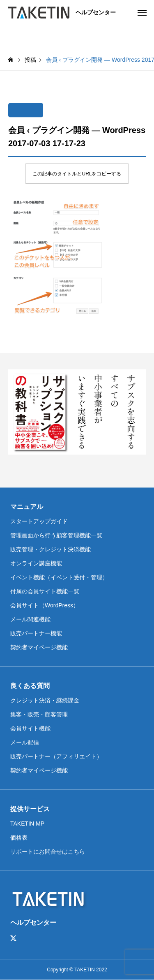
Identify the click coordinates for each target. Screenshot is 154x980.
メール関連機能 (30, 619)
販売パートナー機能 (36, 633)
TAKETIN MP (27, 824)
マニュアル (27, 507)
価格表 (19, 838)
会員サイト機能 (30, 728)
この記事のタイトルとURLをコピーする (77, 174)
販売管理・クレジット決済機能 (51, 549)
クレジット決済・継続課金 (45, 700)
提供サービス (30, 809)
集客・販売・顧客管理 (39, 714)
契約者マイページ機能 (39, 647)
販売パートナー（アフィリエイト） (56, 756)
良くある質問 (30, 686)
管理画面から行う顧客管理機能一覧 (56, 535)
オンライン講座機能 (36, 563)
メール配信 (25, 742)
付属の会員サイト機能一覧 (45, 591)
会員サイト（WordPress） (45, 605)
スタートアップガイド (39, 521)
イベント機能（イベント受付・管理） (59, 577)
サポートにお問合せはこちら (48, 852)
